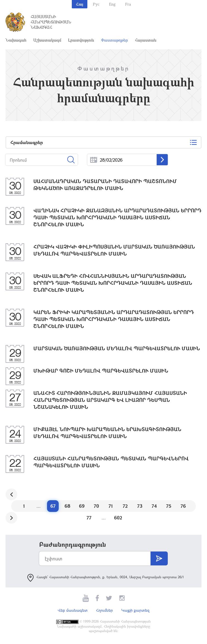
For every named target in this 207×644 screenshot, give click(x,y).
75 (169, 506)
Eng (112, 4)
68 (67, 506)
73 (140, 506)
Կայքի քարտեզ (135, 610)
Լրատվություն (81, 40)
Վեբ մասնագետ (73, 610)
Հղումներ (104, 610)
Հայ (80, 4)
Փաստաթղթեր (114, 40)
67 (53, 506)
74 (154, 506)
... (94, 160)
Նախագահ (16, 40)
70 (96, 506)
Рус (96, 4)
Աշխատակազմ (47, 40)
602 (118, 518)
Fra (128, 4)
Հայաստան (146, 40)
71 (111, 506)
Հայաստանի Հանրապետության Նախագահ (51, 22)
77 (89, 518)
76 (183, 506)
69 (82, 506)
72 (125, 506)
